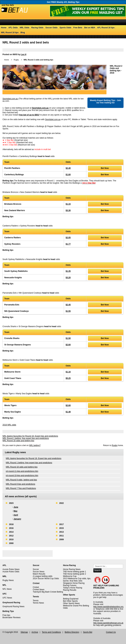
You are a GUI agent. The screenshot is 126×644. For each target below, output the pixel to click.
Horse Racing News (72, 569)
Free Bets (78, 28)
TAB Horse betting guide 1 (74, 572)
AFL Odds (13, 28)
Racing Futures (70, 585)
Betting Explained (71, 599)
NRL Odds (24, 28)
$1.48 (68, 412)
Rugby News (8, 580)
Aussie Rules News (11, 569)
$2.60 (68, 345)
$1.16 (68, 372)
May (16, 511)
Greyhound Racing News (13, 606)
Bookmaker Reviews (11, 618)
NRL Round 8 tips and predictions (20, 484)
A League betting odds (43, 576)
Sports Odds (65, 28)
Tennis (36, 601)
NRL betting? (35, 445)
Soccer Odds (52, 28)
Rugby (16, 60)
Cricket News (39, 590)
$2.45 (68, 305)
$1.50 (68, 338)
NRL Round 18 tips (10, 33)
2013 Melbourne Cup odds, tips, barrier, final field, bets (77, 580)
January (17, 519)
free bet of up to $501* (29, 115)
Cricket (36, 587)
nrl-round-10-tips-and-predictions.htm (22, 476)
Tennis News (38, 603)
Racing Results (70, 590)
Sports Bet (88, 632)
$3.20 (68, 278)
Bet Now (105, 168)
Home (4, 28)
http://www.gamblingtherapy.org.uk (108, 623)
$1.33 (68, 204)
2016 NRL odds (9, 425)
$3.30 (68, 210)
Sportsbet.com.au (10, 99)
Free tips (6, 615)
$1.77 (68, 244)
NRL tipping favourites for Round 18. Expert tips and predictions (30, 436)
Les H (24, 54)
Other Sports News (71, 603)
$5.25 (68, 378)
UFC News (7, 598)
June (16, 507)
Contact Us (111, 632)
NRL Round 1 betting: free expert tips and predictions (26, 438)
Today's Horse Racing (73, 588)
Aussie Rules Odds (11, 572)
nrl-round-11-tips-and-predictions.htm (22, 471)
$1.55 (68, 311)
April (16, 515)
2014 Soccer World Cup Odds (46, 579)
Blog (23, 33)
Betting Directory (72, 632)
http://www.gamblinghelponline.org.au (110, 607)
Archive (35, 632)
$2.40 (68, 168)
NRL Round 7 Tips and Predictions (21, 488)
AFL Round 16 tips (106, 28)
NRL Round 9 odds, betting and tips (21, 480)
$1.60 (68, 175)
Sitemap (24, 632)
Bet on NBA (90, 28)
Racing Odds (37, 28)
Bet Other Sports (70, 601)
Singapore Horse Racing (74, 583)
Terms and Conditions (51, 632)
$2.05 (68, 238)
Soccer (36, 569)
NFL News (7, 589)
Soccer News (39, 572)
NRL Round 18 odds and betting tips (18, 441)
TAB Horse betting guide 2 (74, 574)
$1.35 (68, 271)
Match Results (39, 574)
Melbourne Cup (70, 576)
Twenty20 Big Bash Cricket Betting (48, 592)
